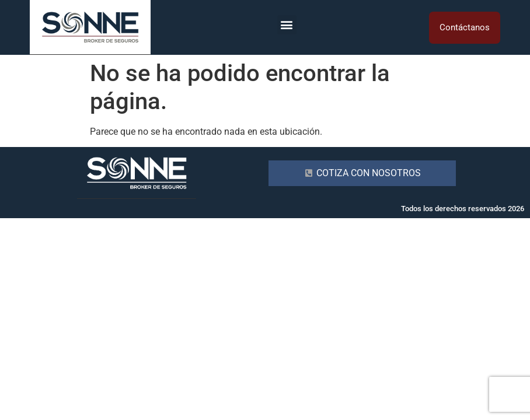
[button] (287, 25)
